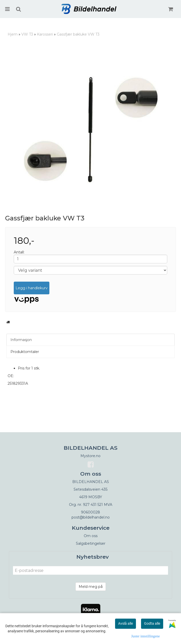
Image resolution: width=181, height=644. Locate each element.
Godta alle (152, 623)
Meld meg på (91, 587)
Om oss (91, 536)
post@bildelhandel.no (91, 517)
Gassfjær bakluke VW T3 (78, 34)
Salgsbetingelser (91, 543)
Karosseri (45, 34)
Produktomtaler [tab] (25, 352)
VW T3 (27, 34)
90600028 (90, 512)
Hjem (13, 34)
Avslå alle (126, 623)
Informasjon (21, 340)
